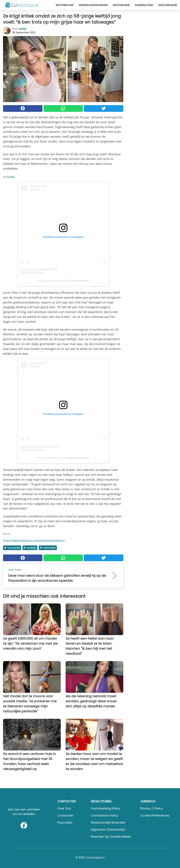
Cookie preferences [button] (155, 815)
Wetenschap (65, 5)
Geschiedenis (168, 5)
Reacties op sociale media (111, 837)
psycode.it (65, 822)
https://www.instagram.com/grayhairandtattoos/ (34, 540)
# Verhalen (48, 548)
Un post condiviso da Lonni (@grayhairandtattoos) (63, 281)
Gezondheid (121, 5)
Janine (22, 29)
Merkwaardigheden (93, 5)
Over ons (64, 808)
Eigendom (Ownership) (108, 830)
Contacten (65, 815)
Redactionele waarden (108, 822)
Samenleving (144, 5)
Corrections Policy (105, 815)
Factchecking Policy (106, 808)
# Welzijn (30, 548)
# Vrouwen (12, 548)
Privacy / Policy (151, 808)
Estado (11, 177)
